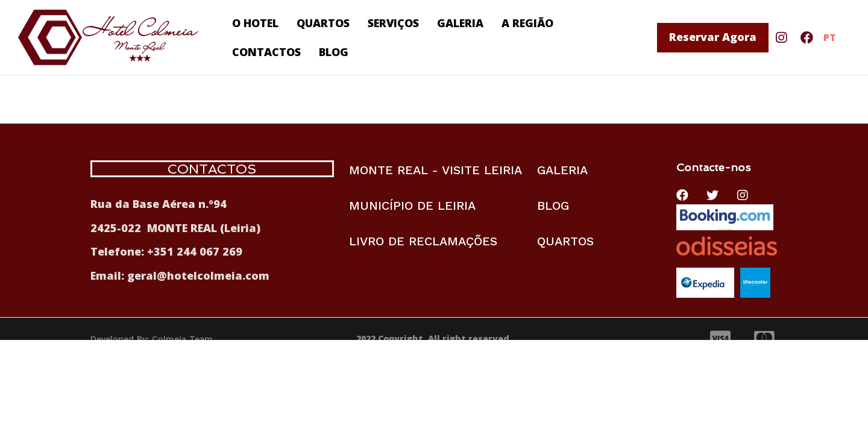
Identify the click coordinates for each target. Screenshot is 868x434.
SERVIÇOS (393, 23)
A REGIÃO (527, 23)
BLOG (334, 52)
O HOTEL (255, 23)
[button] (713, 38)
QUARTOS (323, 23)
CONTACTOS (266, 52)
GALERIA (460, 23)
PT (830, 37)
